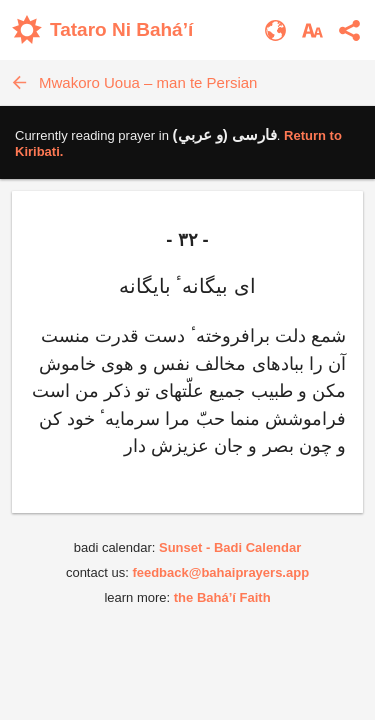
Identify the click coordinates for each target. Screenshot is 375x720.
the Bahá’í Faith (222, 597)
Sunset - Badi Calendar (230, 547)
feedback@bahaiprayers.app (220, 572)
